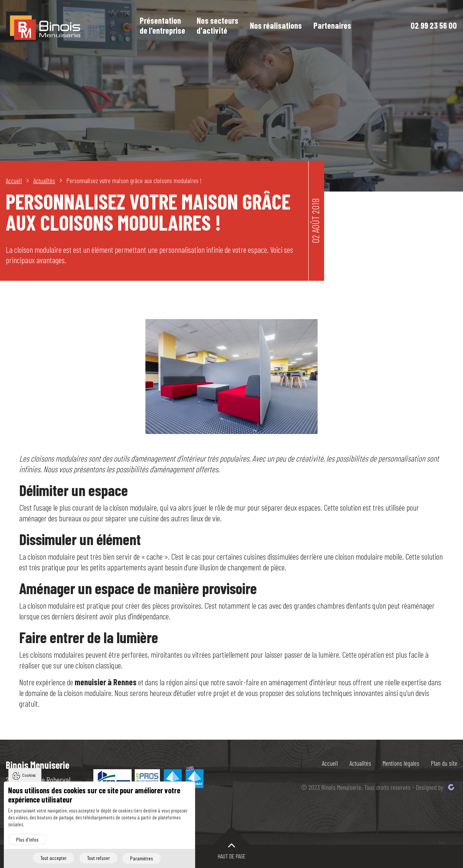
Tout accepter (53, 858)
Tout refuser (98, 858)
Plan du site (444, 763)
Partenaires (333, 26)
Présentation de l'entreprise (164, 26)
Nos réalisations (277, 26)
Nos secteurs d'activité (219, 26)
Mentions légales (400, 763)
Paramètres (142, 858)
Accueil (329, 763)
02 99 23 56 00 (434, 26)
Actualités (359, 763)
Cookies (29, 775)
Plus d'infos (27, 839)
